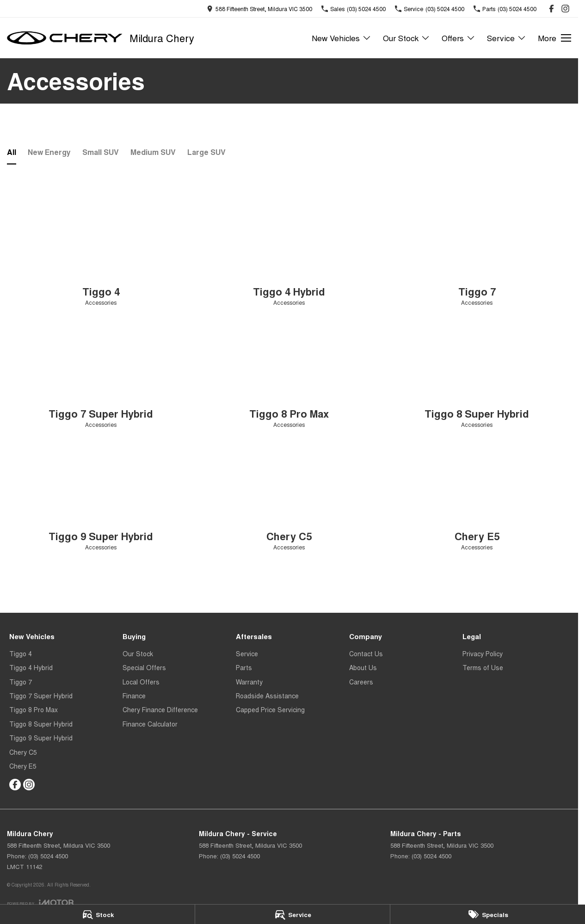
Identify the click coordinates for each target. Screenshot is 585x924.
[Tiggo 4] (101, 254)
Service (247, 653)
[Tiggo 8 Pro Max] (289, 376)
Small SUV (101, 152)
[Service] (292, 914)
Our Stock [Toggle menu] (406, 38)
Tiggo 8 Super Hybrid (41, 724)
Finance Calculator (150, 724)
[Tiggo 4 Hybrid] (289, 254)
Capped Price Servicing (270, 709)
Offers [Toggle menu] (459, 38)
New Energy (49, 152)
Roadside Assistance (267, 696)
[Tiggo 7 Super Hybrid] (101, 376)
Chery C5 (23, 752)
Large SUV (206, 152)
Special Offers (144, 667)
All (12, 152)
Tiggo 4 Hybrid (31, 667)
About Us (363, 667)
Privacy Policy (483, 653)
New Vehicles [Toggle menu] (342, 38)
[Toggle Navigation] (554, 38)
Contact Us (366, 653)
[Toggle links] (40, 902)
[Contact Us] (259, 9)
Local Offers (141, 682)
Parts (244, 667)
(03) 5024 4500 (48, 856)
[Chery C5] (289, 498)
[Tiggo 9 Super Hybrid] (101, 498)
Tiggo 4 (21, 653)
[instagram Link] (565, 9)
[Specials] (488, 914)
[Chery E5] (477, 498)
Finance (134, 696)
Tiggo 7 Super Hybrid (41, 696)
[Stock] (97, 914)
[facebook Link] (551, 9)
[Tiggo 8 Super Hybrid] (477, 376)
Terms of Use (483, 667)
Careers (361, 682)
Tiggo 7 (21, 682)
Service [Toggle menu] (507, 38)
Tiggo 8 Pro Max (34, 709)
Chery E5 (23, 766)
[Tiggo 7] (477, 254)
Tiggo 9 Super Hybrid (41, 738)
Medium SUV (153, 152)
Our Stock (138, 653)
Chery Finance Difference (160, 709)
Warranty (249, 682)
